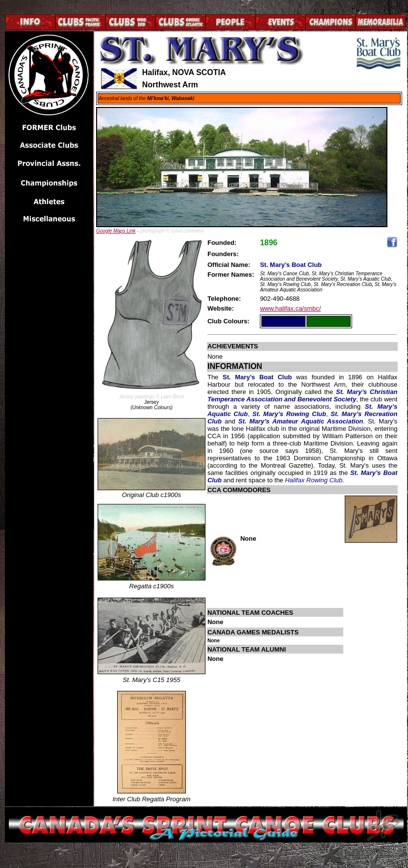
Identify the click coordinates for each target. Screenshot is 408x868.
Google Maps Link (116, 231)
